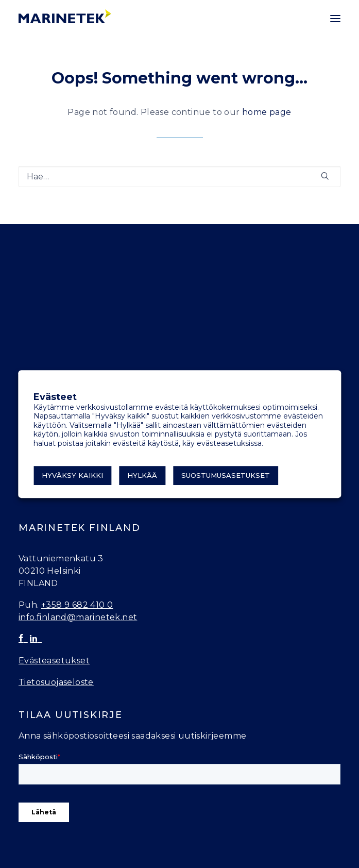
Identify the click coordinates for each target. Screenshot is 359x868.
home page (267, 112)
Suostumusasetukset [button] (226, 475)
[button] (335, 19)
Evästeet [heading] (55, 397)
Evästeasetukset (54, 661)
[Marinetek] (65, 16)
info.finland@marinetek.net (78, 617)
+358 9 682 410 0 (77, 605)
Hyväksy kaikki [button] (72, 475)
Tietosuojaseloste (56, 682)
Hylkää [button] (142, 475)
